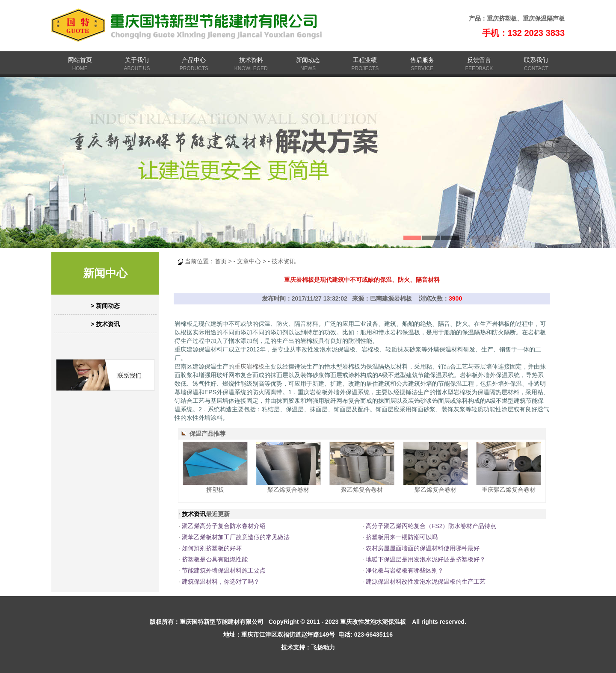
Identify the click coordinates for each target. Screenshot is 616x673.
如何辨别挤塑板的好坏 (212, 548)
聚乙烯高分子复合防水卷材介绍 (224, 526)
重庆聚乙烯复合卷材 (509, 490)
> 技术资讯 (105, 324)
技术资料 (251, 60)
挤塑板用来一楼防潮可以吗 (402, 537)
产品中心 (194, 60)
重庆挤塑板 (502, 18)
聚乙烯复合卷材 (288, 490)
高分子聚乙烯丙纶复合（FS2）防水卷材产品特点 (431, 526)
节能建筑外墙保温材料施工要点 (224, 570)
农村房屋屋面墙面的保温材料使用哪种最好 (423, 548)
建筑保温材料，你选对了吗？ (221, 581)
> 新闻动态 (105, 306)
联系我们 (536, 60)
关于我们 (137, 60)
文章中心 (249, 261)
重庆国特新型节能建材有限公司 (222, 622)
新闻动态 (308, 60)
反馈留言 (479, 60)
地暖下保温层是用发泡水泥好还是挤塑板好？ (426, 559)
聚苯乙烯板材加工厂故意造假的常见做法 (236, 537)
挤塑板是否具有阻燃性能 (215, 559)
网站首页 (80, 60)
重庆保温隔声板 (544, 18)
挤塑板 (215, 490)
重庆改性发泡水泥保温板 (373, 622)
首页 (221, 261)
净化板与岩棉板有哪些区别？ (405, 570)
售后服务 (422, 60)
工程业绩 (365, 60)
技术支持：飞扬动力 (308, 647)
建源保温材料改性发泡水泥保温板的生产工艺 (426, 581)
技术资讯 (284, 261)
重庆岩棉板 (249, 366)
